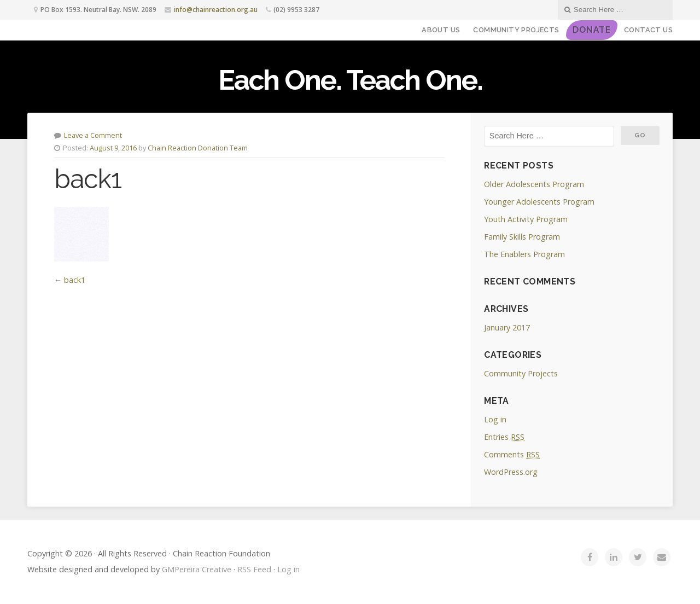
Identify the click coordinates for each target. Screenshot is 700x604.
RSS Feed (254, 569)
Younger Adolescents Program (539, 202)
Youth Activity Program (526, 219)
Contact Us (648, 30)
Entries (504, 437)
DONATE (592, 30)
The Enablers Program (524, 254)
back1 (75, 280)
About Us (441, 30)
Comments (512, 454)
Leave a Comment (93, 135)
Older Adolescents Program (534, 184)
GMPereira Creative (197, 569)
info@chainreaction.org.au (216, 10)
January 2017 (507, 327)
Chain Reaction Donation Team (198, 148)
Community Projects (516, 30)
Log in (495, 419)
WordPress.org (511, 472)
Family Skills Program (522, 237)
